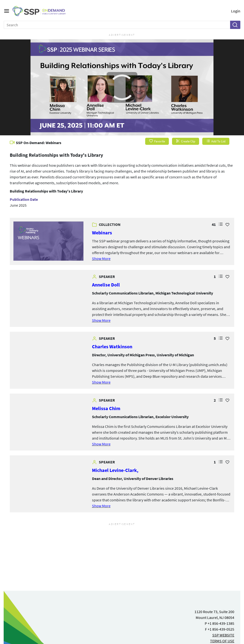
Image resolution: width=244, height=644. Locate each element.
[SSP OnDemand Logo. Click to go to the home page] (43, 11)
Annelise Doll (106, 285)
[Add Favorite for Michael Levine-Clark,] (227, 462)
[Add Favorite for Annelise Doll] (227, 276)
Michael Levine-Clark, (115, 470)
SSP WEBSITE (223, 635)
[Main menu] (7, 11)
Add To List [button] (216, 141)
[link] (48, 241)
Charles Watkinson (112, 346)
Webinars (102, 233)
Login (236, 11)
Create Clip (186, 141)
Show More (101, 258)
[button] (235, 25)
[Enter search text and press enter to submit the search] (117, 25)
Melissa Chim (106, 408)
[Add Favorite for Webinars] (227, 224)
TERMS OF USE (222, 641)
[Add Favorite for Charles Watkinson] (227, 338)
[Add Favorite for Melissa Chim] (227, 400)
